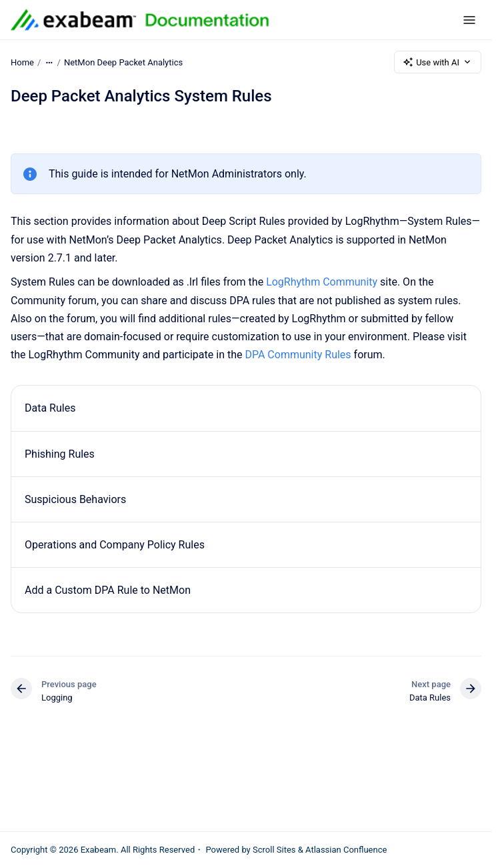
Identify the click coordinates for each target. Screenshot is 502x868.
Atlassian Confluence (346, 850)
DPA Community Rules (298, 355)
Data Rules (50, 408)
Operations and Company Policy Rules (115, 545)
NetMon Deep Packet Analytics (123, 62)
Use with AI (438, 62)
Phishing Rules (60, 454)
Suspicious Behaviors (75, 499)
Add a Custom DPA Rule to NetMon (108, 590)
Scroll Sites (274, 850)
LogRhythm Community (322, 282)
